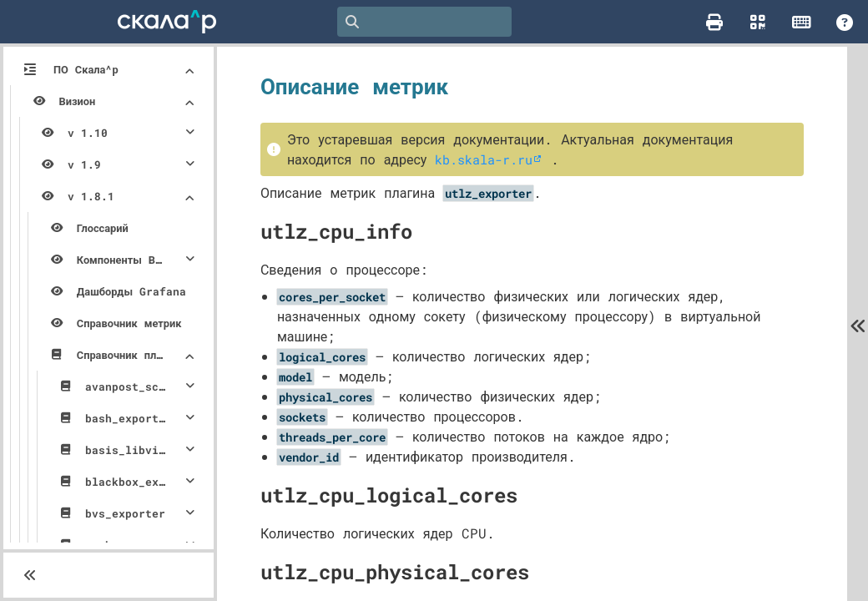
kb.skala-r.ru (705, 159)
